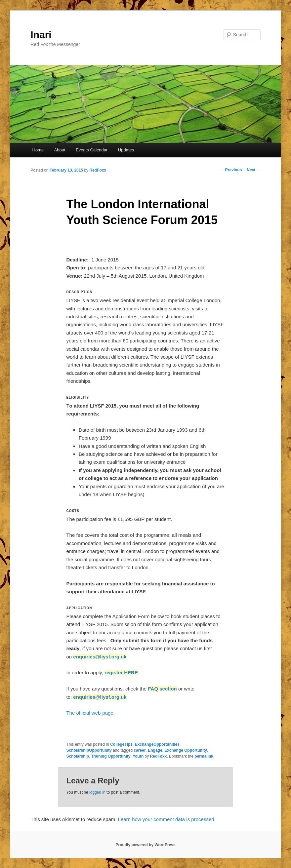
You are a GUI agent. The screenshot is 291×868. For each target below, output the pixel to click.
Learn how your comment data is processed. (167, 819)
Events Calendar (92, 150)
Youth (138, 756)
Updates (126, 150)
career (140, 750)
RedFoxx (98, 170)
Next (253, 170)
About (60, 150)
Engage (155, 750)
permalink (204, 756)
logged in (97, 792)
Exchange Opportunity (186, 750)
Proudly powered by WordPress (145, 845)
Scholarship (78, 756)
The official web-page (90, 713)
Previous (231, 170)
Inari (41, 35)
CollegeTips (121, 744)
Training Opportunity (111, 756)
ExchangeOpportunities (157, 744)
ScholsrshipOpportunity (89, 750)
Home (38, 150)
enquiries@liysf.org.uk (100, 657)
